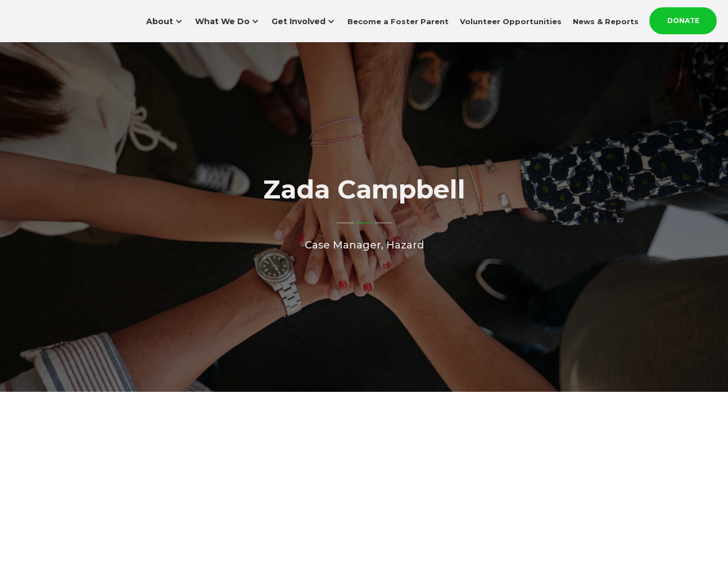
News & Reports (606, 21)
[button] (166, 21)
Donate (683, 21)
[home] (62, 10)
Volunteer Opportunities (511, 21)
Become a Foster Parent (398, 21)
